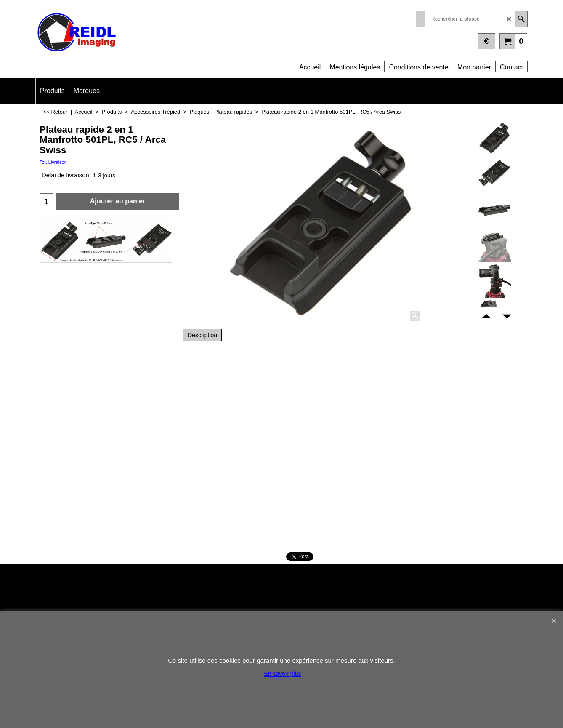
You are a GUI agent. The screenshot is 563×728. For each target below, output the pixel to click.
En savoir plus (283, 674)
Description (202, 335)
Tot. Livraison (53, 162)
